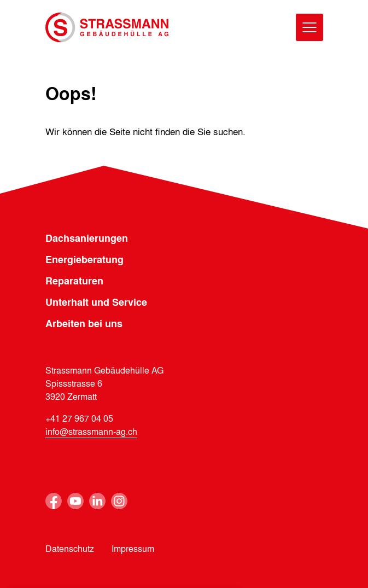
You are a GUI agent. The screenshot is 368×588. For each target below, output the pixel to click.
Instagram (119, 501)
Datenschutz (70, 548)
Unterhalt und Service (96, 302)
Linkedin (97, 501)
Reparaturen (74, 281)
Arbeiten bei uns (84, 323)
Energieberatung (84, 259)
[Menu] (309, 27)
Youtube (75, 501)
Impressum (133, 548)
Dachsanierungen (87, 238)
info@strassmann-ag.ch (91, 431)
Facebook (54, 501)
